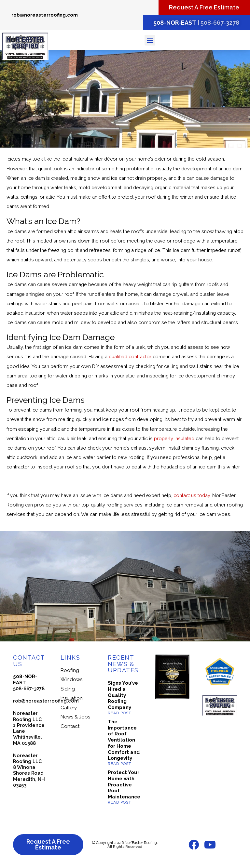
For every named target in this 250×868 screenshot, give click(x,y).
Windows (71, 679)
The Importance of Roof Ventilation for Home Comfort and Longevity (124, 740)
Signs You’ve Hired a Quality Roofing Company (123, 695)
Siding (68, 689)
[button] (150, 40)
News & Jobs (75, 717)
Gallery (69, 708)
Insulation (72, 698)
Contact (70, 726)
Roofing (70, 670)
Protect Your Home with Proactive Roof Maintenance (124, 785)
